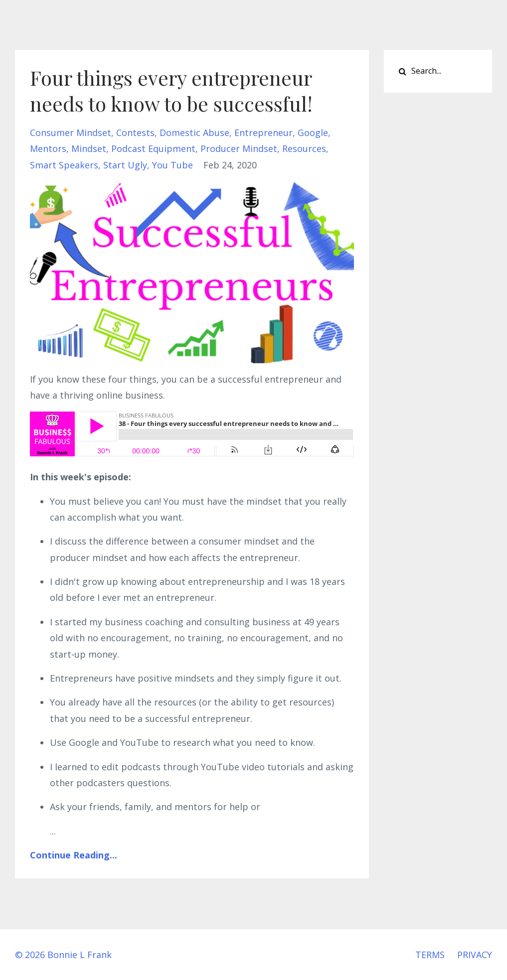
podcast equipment (153, 148)
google (313, 133)
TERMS (430, 955)
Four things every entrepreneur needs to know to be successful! (171, 90)
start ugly (125, 165)
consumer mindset (71, 133)
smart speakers (64, 165)
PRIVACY (475, 955)
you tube (172, 165)
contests (135, 133)
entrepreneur (263, 133)
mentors (48, 148)
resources (304, 148)
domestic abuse (194, 133)
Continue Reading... (74, 855)
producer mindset (239, 148)
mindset (89, 148)
